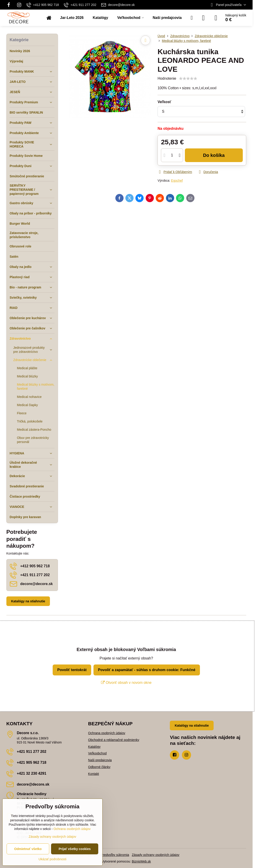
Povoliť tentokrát (72, 670)
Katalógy (94, 747)
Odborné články (99, 767)
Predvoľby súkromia (115, 855)
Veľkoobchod (97, 753)
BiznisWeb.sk (141, 861)
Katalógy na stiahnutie (28, 601)
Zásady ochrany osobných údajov (156, 855)
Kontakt (94, 774)
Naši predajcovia (100, 760)
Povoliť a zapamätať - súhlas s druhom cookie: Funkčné (147, 670)
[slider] (188, 79)
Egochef (177, 181)
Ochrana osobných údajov (107, 733)
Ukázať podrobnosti (52, 859)
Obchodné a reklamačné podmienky (114, 740)
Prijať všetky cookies (75, 849)
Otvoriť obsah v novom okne (126, 683)
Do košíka (214, 155)
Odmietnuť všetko (28, 849)
